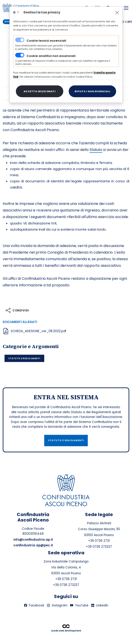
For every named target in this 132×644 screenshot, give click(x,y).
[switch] (20, 55)
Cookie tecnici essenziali (46, 41)
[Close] (117, 13)
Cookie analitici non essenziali (51, 56)
